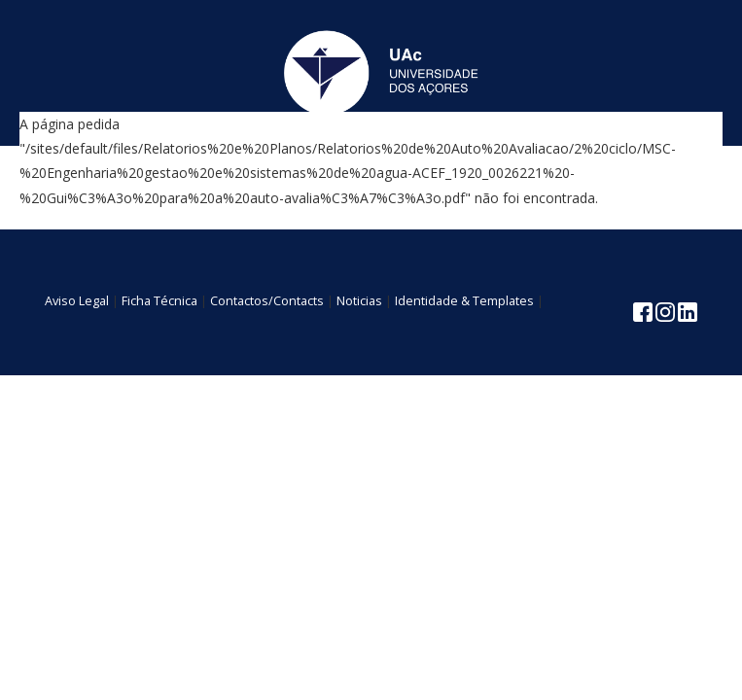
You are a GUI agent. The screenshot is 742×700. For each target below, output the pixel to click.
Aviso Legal (77, 301)
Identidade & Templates (464, 301)
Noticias (359, 301)
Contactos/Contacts (267, 301)
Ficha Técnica (159, 301)
